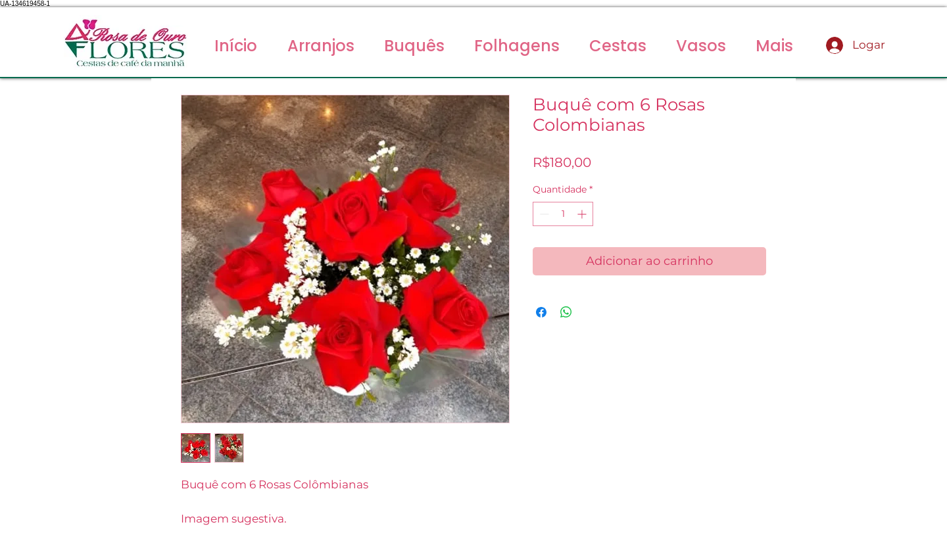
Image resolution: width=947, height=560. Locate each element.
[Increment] (583, 214)
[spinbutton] (563, 214)
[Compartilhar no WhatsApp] (566, 312)
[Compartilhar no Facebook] (541, 312)
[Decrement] (543, 214)
